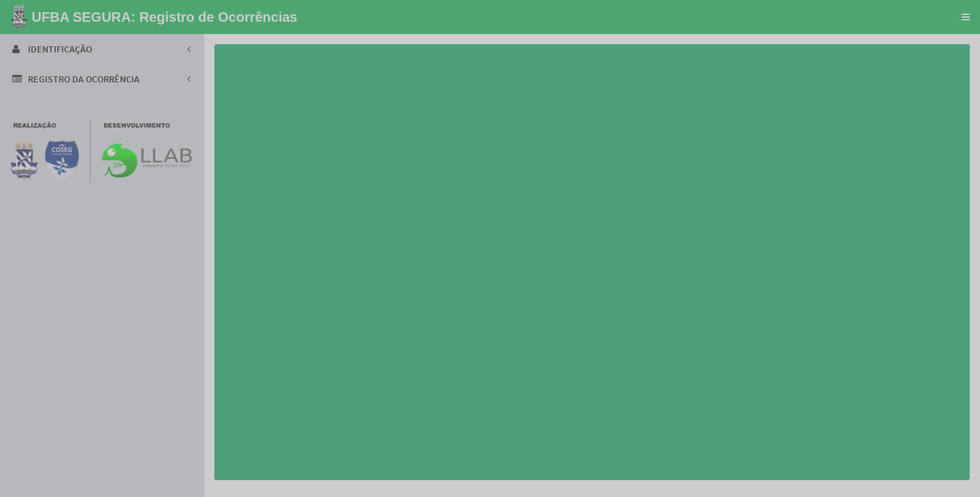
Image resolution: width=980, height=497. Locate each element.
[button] (966, 17)
